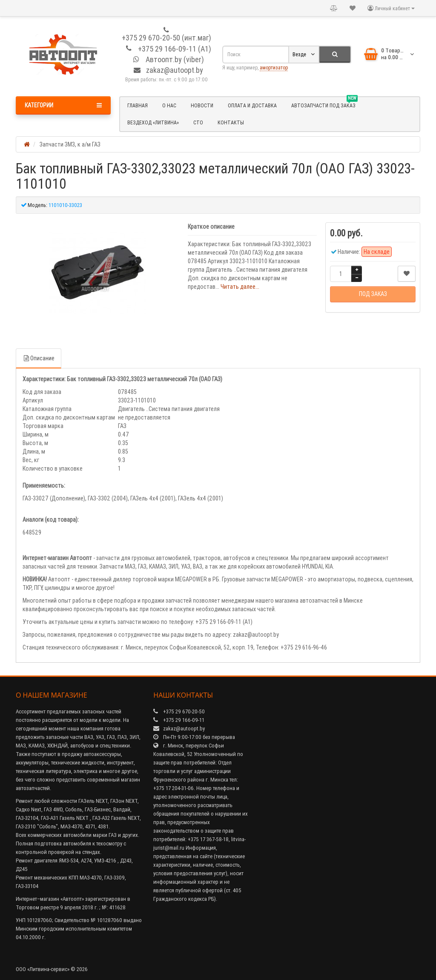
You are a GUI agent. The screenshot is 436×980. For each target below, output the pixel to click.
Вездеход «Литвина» (153, 122)
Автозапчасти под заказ (324, 104)
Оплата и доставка (252, 105)
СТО (198, 122)
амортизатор (274, 68)
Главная (138, 105)
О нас (169, 105)
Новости (202, 105)
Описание (39, 358)
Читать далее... (240, 287)
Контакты (231, 122)
